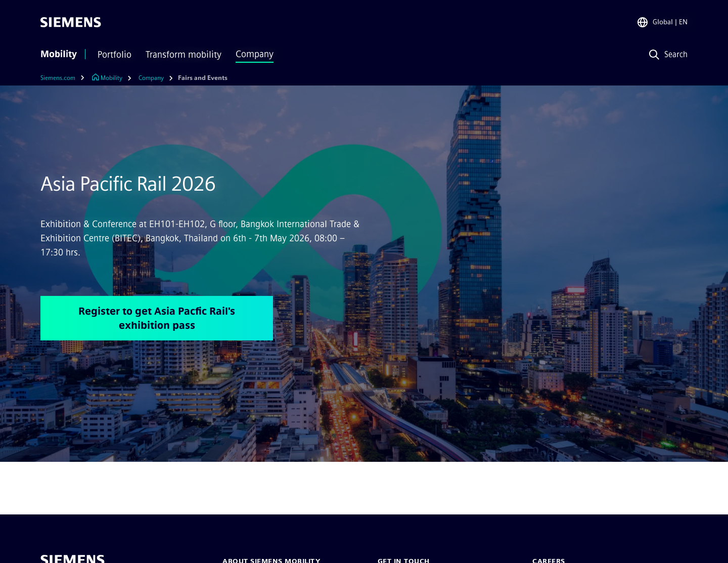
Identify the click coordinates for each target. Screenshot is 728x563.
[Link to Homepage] (107, 78)
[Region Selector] (662, 22)
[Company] (151, 78)
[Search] (666, 55)
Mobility (59, 54)
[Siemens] (71, 22)
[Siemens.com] (65, 78)
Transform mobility (184, 55)
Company (255, 54)
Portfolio (115, 55)
